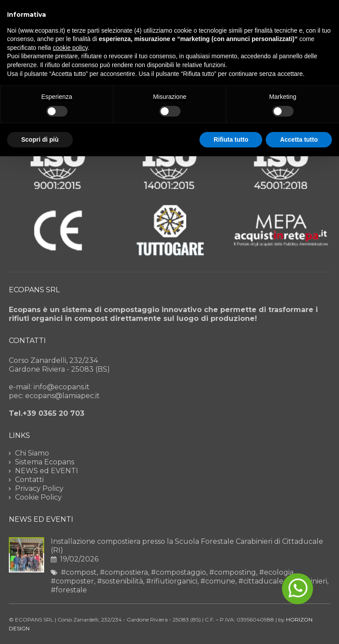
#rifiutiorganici (172, 581)
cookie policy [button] (70, 48)
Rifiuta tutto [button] (231, 139)
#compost (79, 572)
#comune (218, 581)
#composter (72, 581)
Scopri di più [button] (40, 139)
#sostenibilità (120, 581)
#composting (233, 572)
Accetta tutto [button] (299, 139)
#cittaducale (261, 581)
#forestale (69, 590)
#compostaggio (179, 572)
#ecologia (276, 572)
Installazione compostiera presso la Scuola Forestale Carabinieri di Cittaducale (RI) (187, 546)
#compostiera (124, 572)
